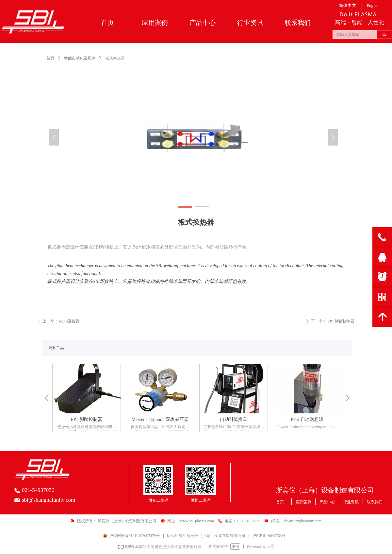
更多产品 (56, 348)
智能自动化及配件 (80, 58)
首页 (50, 58)
